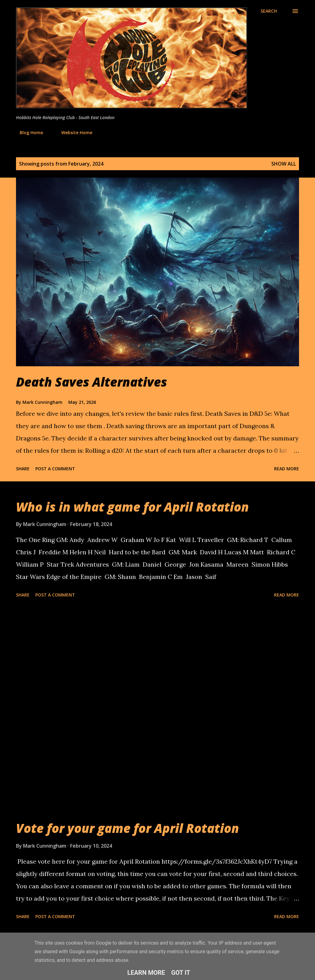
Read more (287, 469)
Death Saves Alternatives (92, 382)
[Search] (269, 11)
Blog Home (28, 133)
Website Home (73, 133)
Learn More (146, 973)
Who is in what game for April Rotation (132, 507)
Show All (284, 164)
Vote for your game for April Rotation (128, 828)
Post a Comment (55, 469)
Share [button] (23, 469)
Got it (181, 973)
